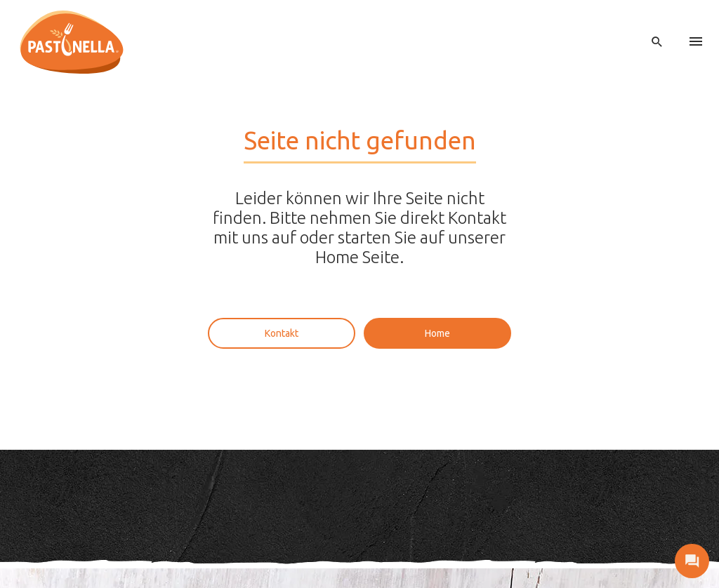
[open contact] (692, 561)
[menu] (696, 42)
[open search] (657, 42)
